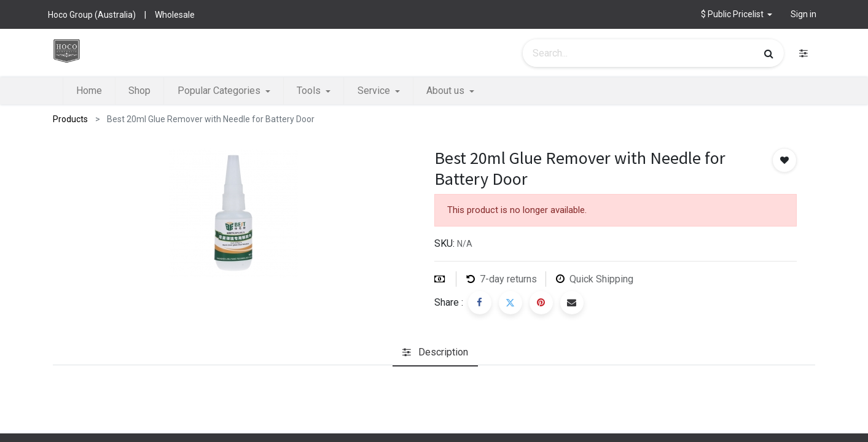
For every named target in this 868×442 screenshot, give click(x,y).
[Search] (769, 53)
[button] (737, 14)
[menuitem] (89, 91)
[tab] (435, 352)
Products (70, 119)
